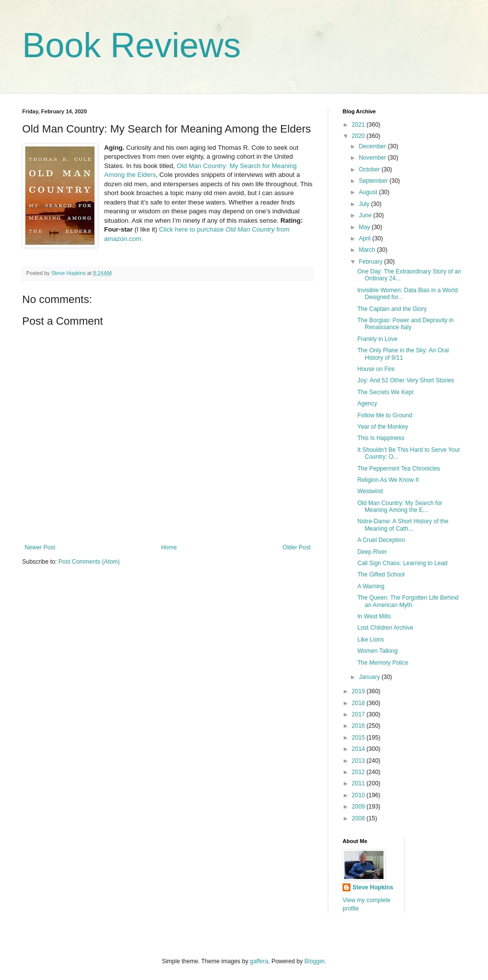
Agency (367, 404)
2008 (359, 818)
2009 (359, 807)
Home (169, 547)
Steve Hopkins (373, 887)
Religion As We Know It (388, 480)
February (371, 262)
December (373, 146)
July (365, 204)
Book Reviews (132, 45)
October (370, 169)
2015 (359, 738)
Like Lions (371, 640)
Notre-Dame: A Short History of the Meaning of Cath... (403, 525)
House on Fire (376, 369)
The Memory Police (383, 663)
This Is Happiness (381, 438)
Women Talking (378, 651)
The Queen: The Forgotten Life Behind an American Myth (408, 601)
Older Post (296, 547)
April (366, 238)
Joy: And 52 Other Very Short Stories (406, 380)
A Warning (371, 586)
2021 (359, 125)
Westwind (370, 491)
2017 (359, 714)
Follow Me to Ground (385, 415)
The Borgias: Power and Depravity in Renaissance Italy (405, 324)
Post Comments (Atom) (89, 562)
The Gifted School (381, 574)
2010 (359, 795)
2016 (359, 726)
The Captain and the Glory (392, 309)
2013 (359, 761)
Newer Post (40, 547)
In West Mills (374, 616)
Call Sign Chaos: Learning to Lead (402, 563)
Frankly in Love (377, 339)
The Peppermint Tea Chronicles (399, 469)
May (365, 227)
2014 (359, 749)
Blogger (315, 961)
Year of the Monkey (383, 427)
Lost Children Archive (385, 628)
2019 (359, 691)
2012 (359, 772)
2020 (359, 136)
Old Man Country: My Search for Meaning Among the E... (400, 507)
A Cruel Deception (381, 540)
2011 (359, 783)
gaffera (259, 961)
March (368, 250)
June (366, 215)
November (373, 158)
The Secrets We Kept (385, 392)
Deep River (372, 552)
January (370, 677)
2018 (359, 703)
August (369, 192)
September (374, 181)
